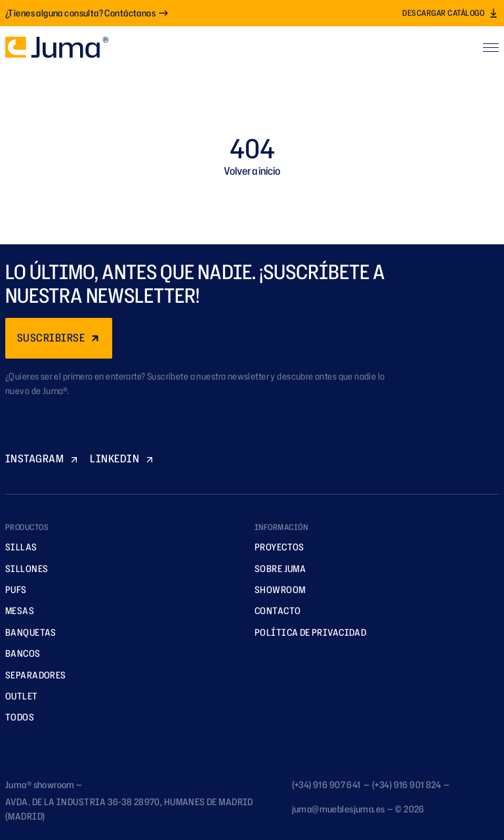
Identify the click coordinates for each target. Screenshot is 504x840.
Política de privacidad (306, 632)
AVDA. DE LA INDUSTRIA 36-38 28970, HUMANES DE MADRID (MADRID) (129, 809)
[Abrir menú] (491, 47)
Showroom (275, 589)
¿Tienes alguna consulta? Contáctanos (87, 13)
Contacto (273, 610)
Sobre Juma (276, 568)
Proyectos (275, 547)
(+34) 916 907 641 (326, 785)
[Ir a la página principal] (57, 47)
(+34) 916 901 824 (407, 785)
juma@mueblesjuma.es (339, 809)
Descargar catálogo (451, 13)
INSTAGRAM (42, 458)
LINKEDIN (122, 458)
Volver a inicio (252, 171)
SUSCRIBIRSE (59, 338)
